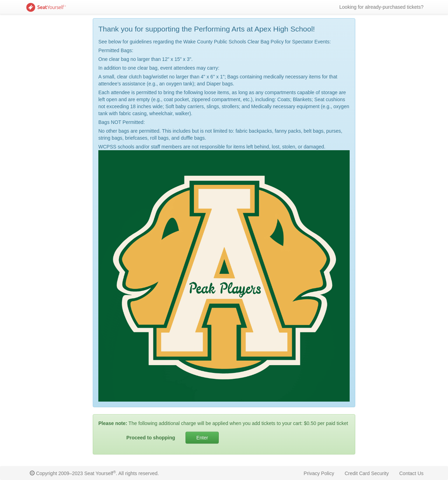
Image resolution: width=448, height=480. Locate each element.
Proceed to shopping (151, 438)
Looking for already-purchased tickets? (381, 7)
